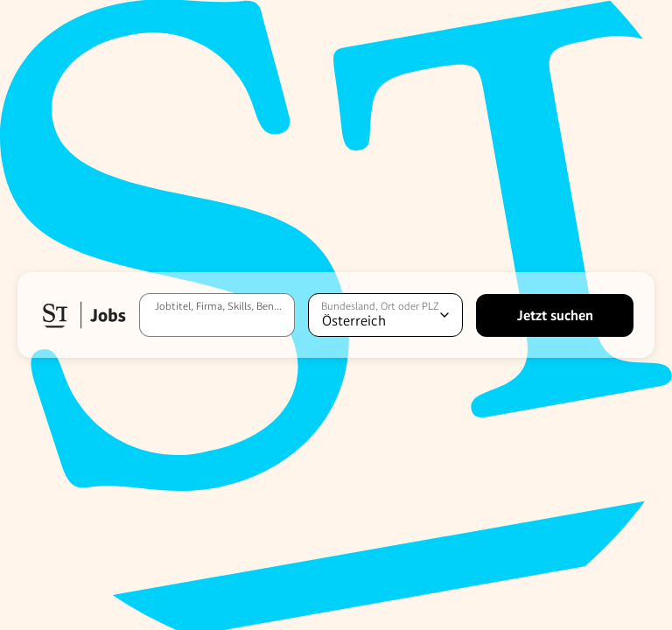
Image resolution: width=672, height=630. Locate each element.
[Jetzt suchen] (555, 315)
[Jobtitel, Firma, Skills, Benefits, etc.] (217, 315)
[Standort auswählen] (386, 315)
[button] (82, 315)
